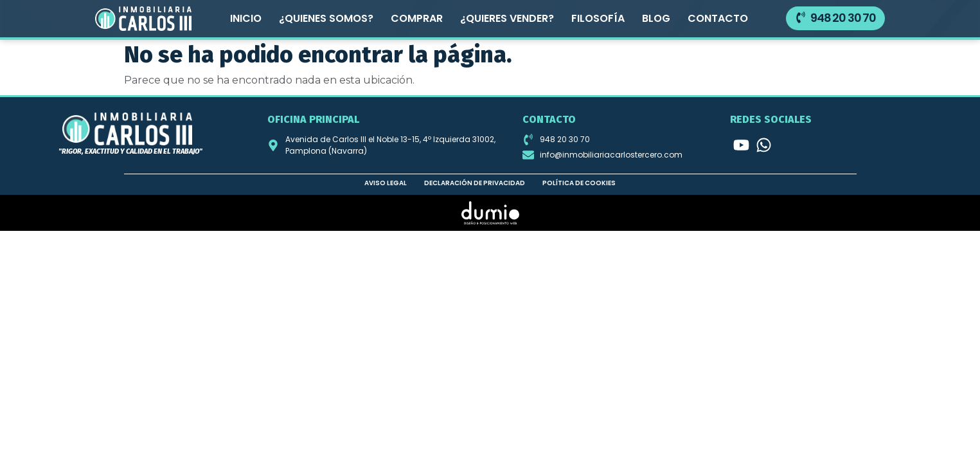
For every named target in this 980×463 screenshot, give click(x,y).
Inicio (246, 18)
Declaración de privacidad (475, 182)
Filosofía (598, 18)
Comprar (417, 18)
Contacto (718, 18)
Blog (656, 18)
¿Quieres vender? (507, 18)
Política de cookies (579, 182)
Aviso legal (386, 182)
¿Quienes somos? (326, 18)
